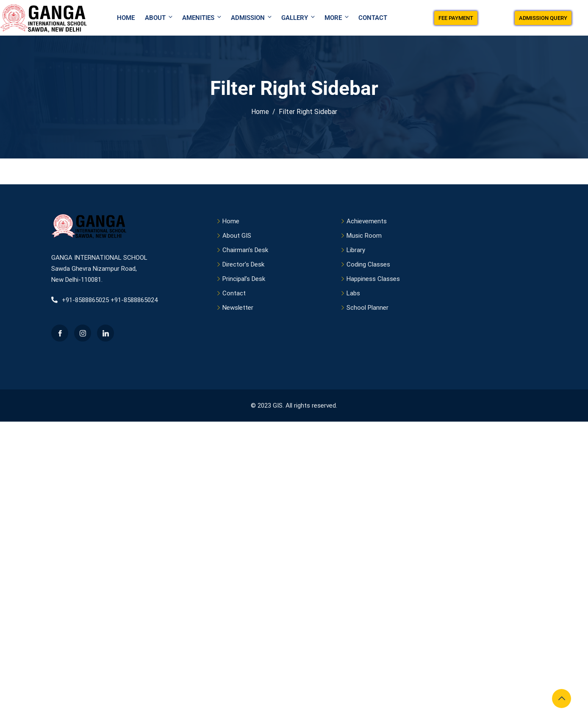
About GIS (237, 236)
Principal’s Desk (244, 279)
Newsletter (238, 308)
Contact (373, 18)
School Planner (367, 308)
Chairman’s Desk (245, 250)
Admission (252, 18)
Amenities (202, 18)
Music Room (364, 236)
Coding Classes (368, 264)
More (337, 18)
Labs (353, 293)
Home (126, 18)
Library (356, 250)
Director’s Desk (243, 264)
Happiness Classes (373, 279)
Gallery (299, 18)
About (159, 18)
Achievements (367, 221)
